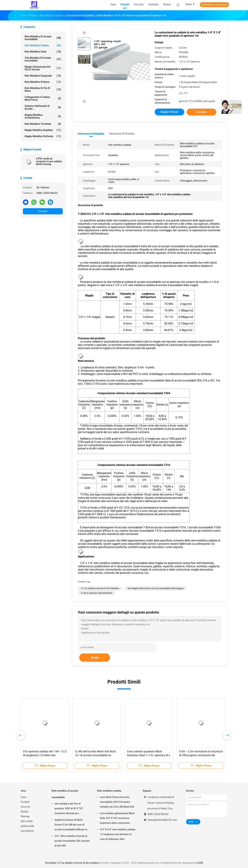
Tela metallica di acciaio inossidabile (43, 59)
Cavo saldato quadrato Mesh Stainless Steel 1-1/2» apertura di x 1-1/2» (148, 755)
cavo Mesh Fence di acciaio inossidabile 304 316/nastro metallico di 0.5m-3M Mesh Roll (117, 802)
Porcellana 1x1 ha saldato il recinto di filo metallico (72, 863)
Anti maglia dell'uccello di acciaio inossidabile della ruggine (156, 588)
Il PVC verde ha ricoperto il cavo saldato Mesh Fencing (49, 161)
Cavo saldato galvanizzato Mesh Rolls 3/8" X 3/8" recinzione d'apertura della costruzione (117, 818)
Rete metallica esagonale (43, 76)
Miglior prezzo (169, 112)
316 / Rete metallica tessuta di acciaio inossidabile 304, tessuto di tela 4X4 (72, 841)
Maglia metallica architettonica (43, 116)
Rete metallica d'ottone (43, 82)
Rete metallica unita (43, 52)
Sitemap (25, 816)
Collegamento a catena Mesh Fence (43, 98)
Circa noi (25, 807)
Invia (95, 658)
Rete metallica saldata (43, 45)
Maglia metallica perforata (43, 136)
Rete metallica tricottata (43, 124)
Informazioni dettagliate (91, 134)
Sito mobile (27, 821)
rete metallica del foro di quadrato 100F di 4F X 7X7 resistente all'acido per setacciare (69, 809)
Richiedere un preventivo (214, 5)
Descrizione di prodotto (122, 134)
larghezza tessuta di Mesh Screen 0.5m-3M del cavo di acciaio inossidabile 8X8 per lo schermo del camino (71, 825)
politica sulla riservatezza (27, 828)
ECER (200, 863)
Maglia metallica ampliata (43, 130)
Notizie (24, 812)
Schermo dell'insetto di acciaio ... (43, 107)
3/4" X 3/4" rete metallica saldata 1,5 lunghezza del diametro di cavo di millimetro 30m (118, 834)
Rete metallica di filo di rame (43, 89)
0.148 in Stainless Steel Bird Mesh (97, 593)
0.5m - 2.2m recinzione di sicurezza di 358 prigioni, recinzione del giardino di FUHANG (201, 755)
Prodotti (25, 802)
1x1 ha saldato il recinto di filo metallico (100, 588)
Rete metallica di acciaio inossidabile (43, 38)
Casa (23, 797)
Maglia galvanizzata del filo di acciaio (43, 68)
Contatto (43, 211)
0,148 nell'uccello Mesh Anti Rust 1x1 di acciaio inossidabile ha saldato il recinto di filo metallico (95, 755)
